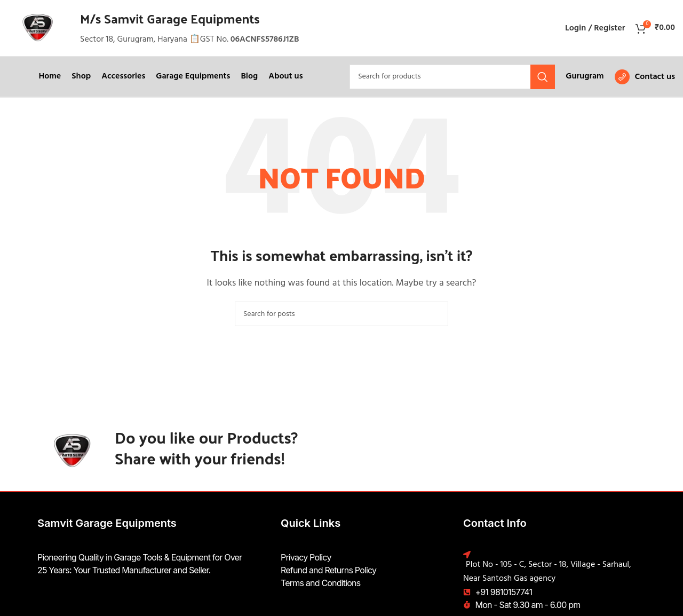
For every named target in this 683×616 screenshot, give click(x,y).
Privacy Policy (306, 557)
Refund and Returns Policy (328, 570)
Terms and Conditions (320, 583)
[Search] (452, 77)
